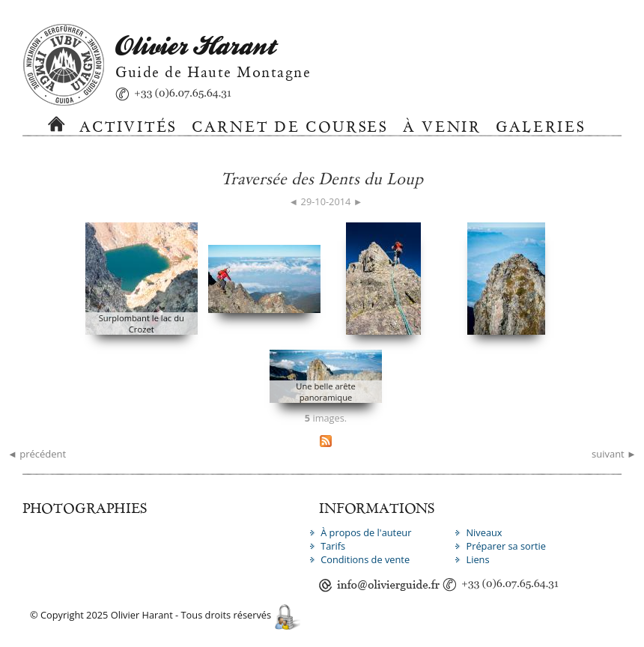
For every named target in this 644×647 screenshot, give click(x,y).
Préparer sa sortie (506, 546)
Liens (477, 559)
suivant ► (614, 454)
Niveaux (484, 532)
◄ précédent (37, 454)
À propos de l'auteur (366, 532)
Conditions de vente (365, 559)
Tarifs (333, 546)
